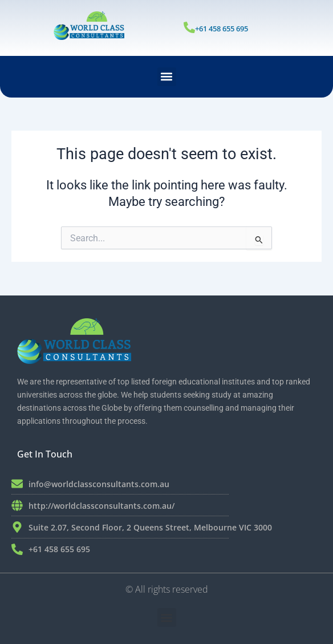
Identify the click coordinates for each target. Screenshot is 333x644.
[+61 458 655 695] (189, 27)
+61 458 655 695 (222, 29)
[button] (167, 77)
